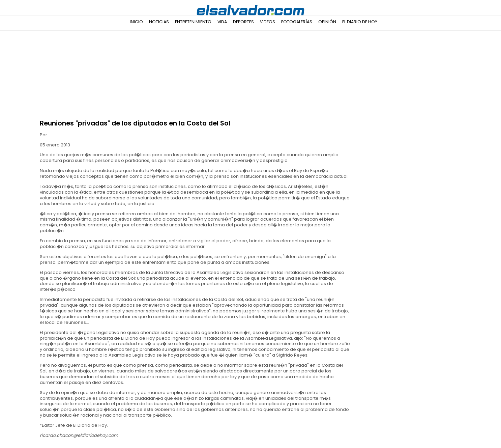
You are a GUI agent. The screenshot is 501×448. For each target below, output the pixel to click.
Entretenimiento (193, 22)
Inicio (136, 22)
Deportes (243, 22)
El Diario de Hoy (360, 22)
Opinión (327, 22)
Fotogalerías (297, 22)
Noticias (159, 22)
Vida (222, 22)
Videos (268, 22)
